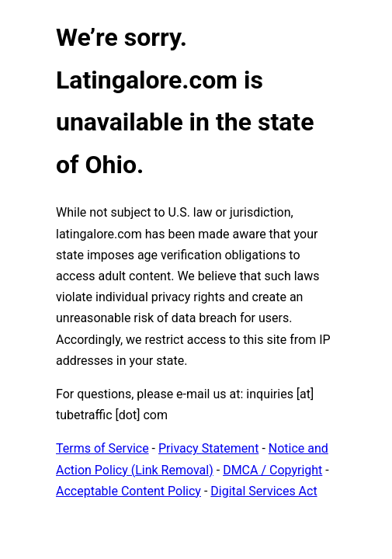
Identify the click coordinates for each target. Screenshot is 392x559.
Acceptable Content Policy (128, 491)
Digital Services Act (264, 491)
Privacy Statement (208, 448)
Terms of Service (102, 448)
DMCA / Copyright (272, 470)
